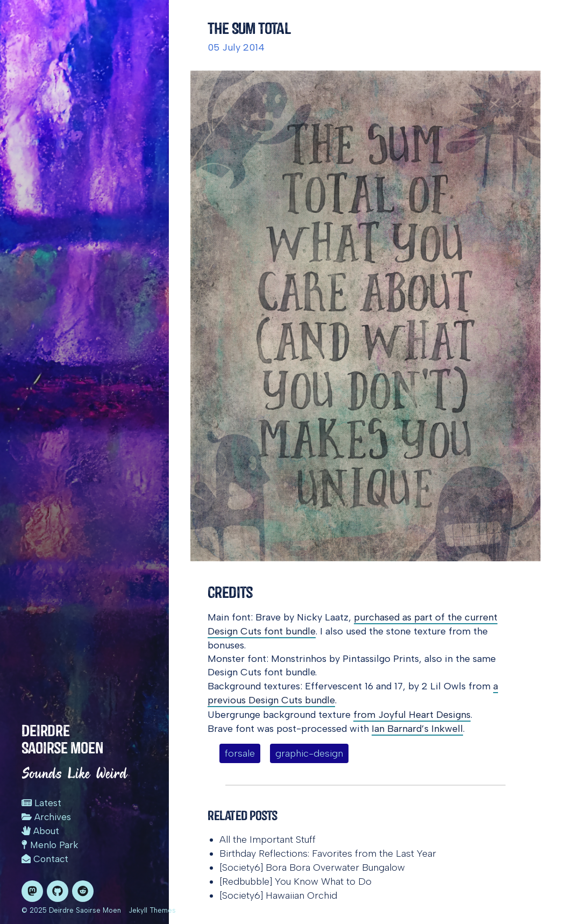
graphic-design (309, 753)
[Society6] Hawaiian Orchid (278, 895)
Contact (45, 859)
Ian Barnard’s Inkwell (417, 729)
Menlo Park (50, 845)
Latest (41, 803)
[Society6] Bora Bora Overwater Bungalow (312, 867)
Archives (46, 817)
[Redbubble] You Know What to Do (296, 881)
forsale (240, 753)
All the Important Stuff (268, 840)
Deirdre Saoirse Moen (62, 739)
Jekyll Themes (152, 910)
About (40, 831)
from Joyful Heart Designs (412, 715)
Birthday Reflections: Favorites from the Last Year (328, 854)
